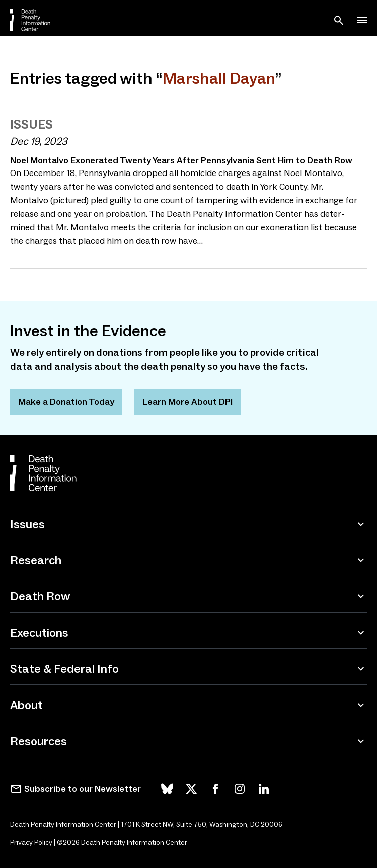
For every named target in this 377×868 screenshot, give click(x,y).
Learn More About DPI (187, 402)
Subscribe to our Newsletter (83, 789)
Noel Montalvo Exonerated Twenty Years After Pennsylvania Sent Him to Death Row (181, 160)
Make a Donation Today (66, 402)
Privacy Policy (31, 843)
